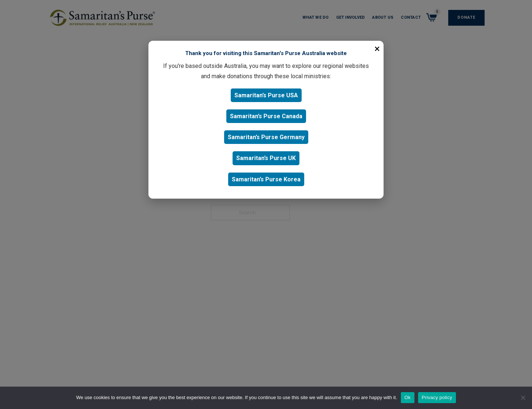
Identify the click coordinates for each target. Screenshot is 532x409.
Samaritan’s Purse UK (266, 158)
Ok (408, 397)
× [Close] (377, 49)
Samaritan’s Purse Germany (266, 137)
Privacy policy (437, 397)
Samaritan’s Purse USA (266, 95)
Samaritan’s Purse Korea (266, 179)
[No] (523, 398)
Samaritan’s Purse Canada (266, 116)
